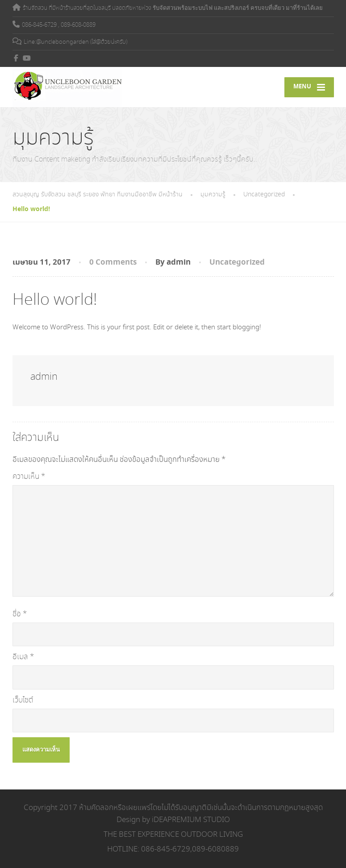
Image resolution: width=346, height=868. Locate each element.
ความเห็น (29, 477)
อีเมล (23, 657)
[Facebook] (16, 58)
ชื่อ (20, 614)
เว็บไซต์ (23, 700)
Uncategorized (237, 262)
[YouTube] (27, 58)
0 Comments (113, 262)
